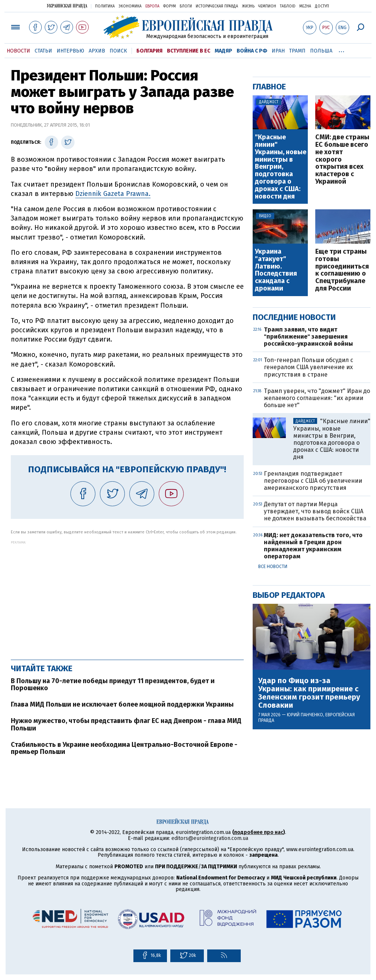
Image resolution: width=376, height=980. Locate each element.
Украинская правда (67, 6)
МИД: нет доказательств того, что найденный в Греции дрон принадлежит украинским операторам (313, 546)
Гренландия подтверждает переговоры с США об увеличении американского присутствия (313, 481)
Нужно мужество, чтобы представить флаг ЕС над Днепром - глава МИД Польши (126, 724)
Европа (152, 6)
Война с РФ (252, 51)
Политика (105, 6)
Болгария (149, 51)
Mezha (305, 6)
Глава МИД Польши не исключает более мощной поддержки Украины (122, 704)
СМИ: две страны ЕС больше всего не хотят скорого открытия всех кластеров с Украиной (342, 160)
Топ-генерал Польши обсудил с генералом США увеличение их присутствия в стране (309, 367)
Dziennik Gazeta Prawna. (113, 194)
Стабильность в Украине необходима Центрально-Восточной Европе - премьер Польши (124, 748)
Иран (278, 51)
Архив (97, 51)
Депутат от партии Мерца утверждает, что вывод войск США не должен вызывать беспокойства (315, 511)
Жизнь (248, 6)
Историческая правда (217, 6)
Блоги (186, 6)
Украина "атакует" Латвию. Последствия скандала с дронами (276, 270)
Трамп (297, 51)
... (342, 50)
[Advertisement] (127, 596)
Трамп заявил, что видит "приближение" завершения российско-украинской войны (308, 337)
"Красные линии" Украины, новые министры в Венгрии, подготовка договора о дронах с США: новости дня (281, 167)
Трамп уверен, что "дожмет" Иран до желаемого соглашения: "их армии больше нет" (317, 398)
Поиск (118, 51)
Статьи (43, 51)
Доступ (322, 6)
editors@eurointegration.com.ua (210, 838)
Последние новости (294, 317)
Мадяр (223, 51)
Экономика (130, 6)
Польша (321, 51)
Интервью (70, 51)
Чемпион (267, 6)
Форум (170, 6)
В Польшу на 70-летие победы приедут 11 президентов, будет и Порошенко (113, 685)
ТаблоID (288, 6)
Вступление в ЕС (189, 51)
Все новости (273, 567)
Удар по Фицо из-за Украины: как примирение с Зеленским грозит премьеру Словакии (309, 693)
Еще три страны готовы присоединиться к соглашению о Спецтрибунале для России (342, 270)
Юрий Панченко (305, 715)
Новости (18, 51)
